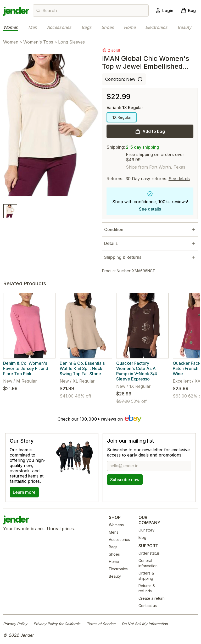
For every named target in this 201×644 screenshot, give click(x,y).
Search (50, 10)
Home (130, 27)
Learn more (24, 492)
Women (11, 27)
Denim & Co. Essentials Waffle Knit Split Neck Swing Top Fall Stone (82, 368)
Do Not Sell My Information (145, 624)
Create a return (152, 598)
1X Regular (122, 117)
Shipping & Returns (123, 257)
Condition (114, 229)
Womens (116, 525)
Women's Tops (38, 42)
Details (111, 243)
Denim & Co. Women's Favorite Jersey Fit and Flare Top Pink (26, 368)
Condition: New (120, 79)
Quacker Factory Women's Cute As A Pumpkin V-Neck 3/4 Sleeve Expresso (137, 371)
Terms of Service (101, 624)
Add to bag (154, 131)
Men (33, 27)
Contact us (148, 606)
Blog (142, 537)
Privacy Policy (15, 624)
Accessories (59, 27)
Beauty (184, 27)
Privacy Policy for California (57, 624)
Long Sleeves (71, 42)
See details (179, 179)
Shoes (108, 27)
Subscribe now (125, 480)
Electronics (156, 27)
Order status (149, 553)
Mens (114, 532)
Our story (146, 530)
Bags (86, 27)
